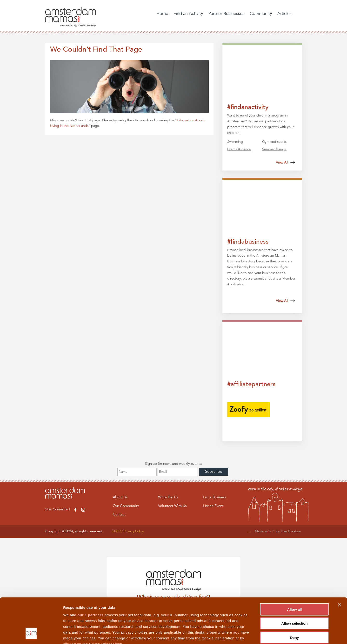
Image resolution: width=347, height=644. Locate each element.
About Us (120, 497)
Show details (253, 634)
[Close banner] (340, 565)
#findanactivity (248, 107)
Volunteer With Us (172, 506)
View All (285, 163)
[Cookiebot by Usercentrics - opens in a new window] (31, 635)
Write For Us (168, 497)
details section (231, 616)
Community (261, 14)
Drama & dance (239, 149)
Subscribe (214, 472)
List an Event (213, 506)
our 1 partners (90, 575)
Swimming (235, 142)
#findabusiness (248, 242)
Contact (119, 515)
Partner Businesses (226, 14)
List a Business (214, 497)
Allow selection (294, 584)
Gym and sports (274, 142)
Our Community (126, 506)
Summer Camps (274, 149)
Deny (295, 598)
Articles (284, 14)
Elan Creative (291, 531)
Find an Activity (188, 14)
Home (162, 14)
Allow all (295, 570)
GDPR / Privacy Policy (128, 531)
